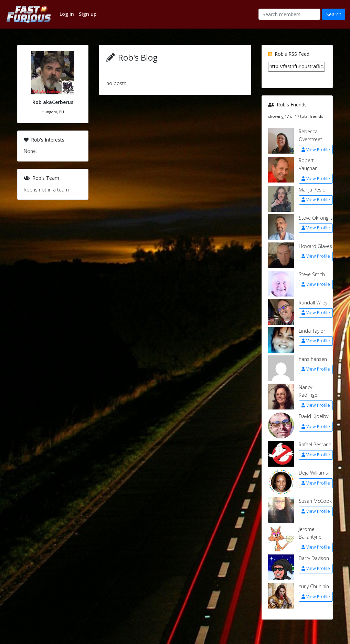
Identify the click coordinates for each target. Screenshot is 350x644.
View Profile (316, 150)
